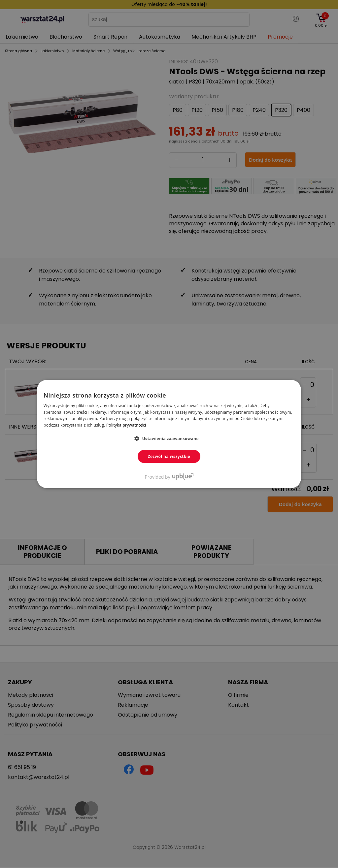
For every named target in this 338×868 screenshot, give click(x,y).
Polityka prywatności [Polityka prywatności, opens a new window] (126, 425)
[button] (169, 438)
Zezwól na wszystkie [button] (169, 456)
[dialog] (169, 434)
